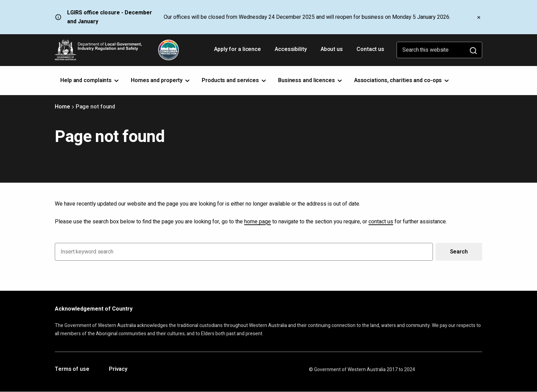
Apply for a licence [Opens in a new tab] (238, 52)
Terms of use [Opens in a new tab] (72, 369)
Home (63, 107)
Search (459, 252)
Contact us (370, 49)
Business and (311, 80)
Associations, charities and (402, 80)
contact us (381, 222)
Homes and (161, 80)
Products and (234, 80)
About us (332, 49)
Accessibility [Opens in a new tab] (291, 52)
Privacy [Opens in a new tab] (118, 369)
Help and (90, 80)
